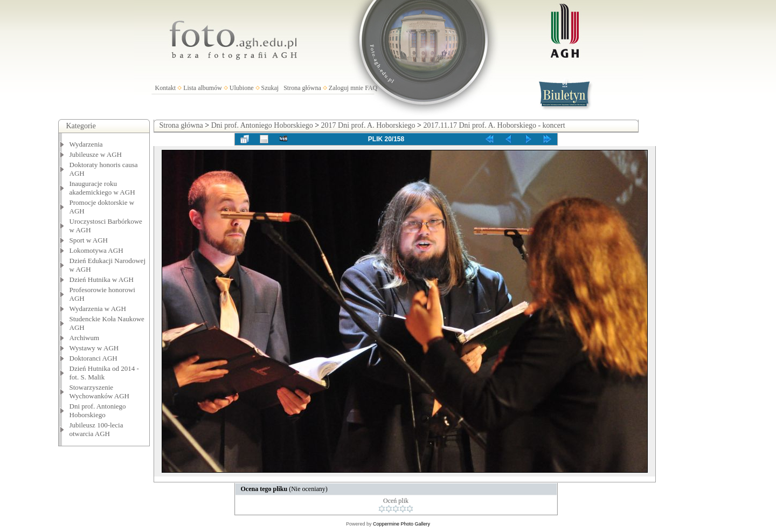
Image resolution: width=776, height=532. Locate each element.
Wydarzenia (86, 144)
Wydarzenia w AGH (98, 309)
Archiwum (85, 338)
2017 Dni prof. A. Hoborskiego (368, 125)
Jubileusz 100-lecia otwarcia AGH (96, 429)
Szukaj (270, 88)
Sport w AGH (89, 240)
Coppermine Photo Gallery (401, 524)
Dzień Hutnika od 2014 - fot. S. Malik (104, 373)
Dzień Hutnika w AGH (102, 279)
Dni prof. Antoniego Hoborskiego (98, 410)
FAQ (371, 88)
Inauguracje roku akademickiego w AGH (102, 188)
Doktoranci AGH (93, 358)
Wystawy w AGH (94, 348)
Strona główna (302, 88)
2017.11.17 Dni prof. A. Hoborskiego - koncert (494, 125)
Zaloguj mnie (346, 88)
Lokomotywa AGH (96, 250)
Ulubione (242, 88)
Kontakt (166, 88)
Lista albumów (203, 88)
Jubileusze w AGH (96, 154)
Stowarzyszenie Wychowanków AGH (100, 392)
